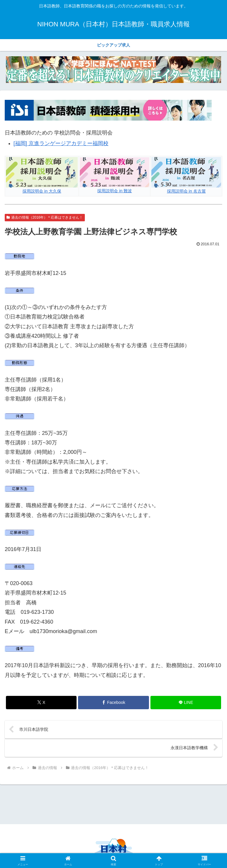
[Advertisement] (113, 803)
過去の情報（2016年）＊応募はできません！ (45, 217)
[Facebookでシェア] (113, 703)
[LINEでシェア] (186, 703)
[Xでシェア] (41, 703)
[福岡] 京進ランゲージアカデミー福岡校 (61, 143)
